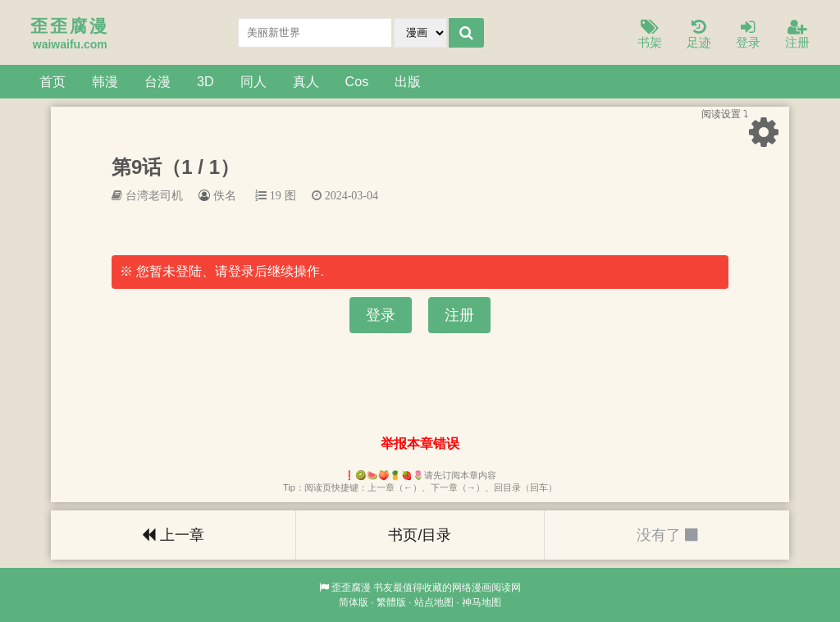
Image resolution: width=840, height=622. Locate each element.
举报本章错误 (420, 444)
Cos (357, 81)
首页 (52, 81)
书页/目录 (420, 535)
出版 (408, 81)
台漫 (157, 81)
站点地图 (434, 602)
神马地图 (482, 602)
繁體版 (391, 602)
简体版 (354, 602)
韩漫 (105, 81)
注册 (797, 35)
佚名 (225, 195)
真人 (306, 81)
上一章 (173, 535)
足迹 (699, 35)
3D (205, 81)
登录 (748, 35)
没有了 (667, 535)
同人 (253, 81)
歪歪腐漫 (351, 588)
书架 (650, 35)
